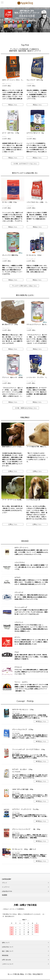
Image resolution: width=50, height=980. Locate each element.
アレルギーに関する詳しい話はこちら (24, 286)
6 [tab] (29, 34)
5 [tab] (27, 34)
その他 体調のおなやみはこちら (26, 408)
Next (47, 20)
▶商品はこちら (41, 721)
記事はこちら (13, 471)
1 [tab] (22, 34)
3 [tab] (25, 34)
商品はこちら (13, 105)
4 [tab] (26, 34)
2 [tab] (23, 34)
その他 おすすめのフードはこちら (25, 163)
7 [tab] (30, 34)
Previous (3, 20)
